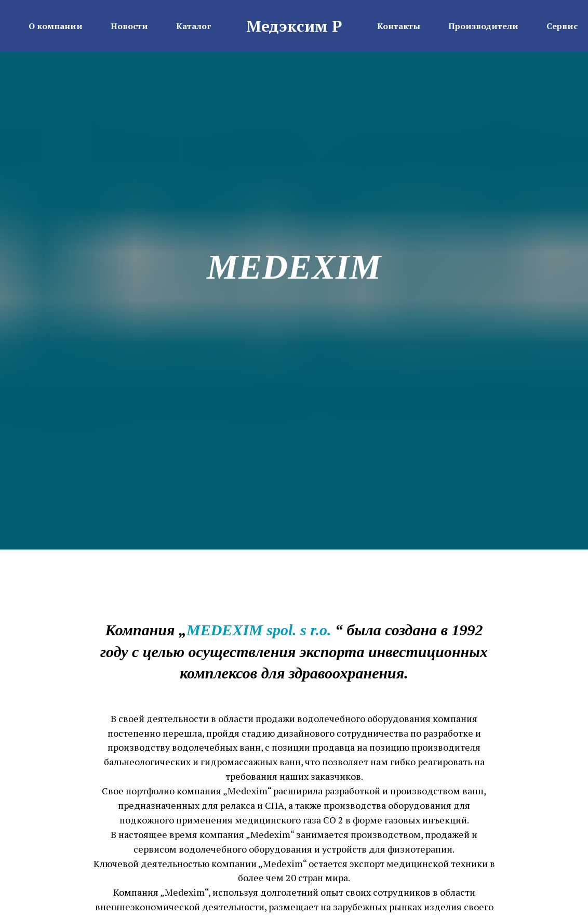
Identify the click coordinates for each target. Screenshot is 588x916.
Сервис (562, 26)
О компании (56, 26)
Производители (483, 26)
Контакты (399, 26)
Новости (129, 26)
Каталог (193, 26)
